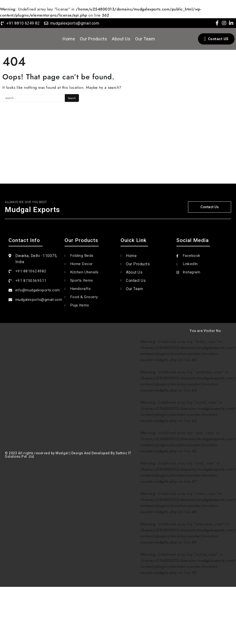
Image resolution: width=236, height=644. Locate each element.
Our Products (93, 39)
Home (69, 39)
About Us (121, 39)
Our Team (145, 39)
